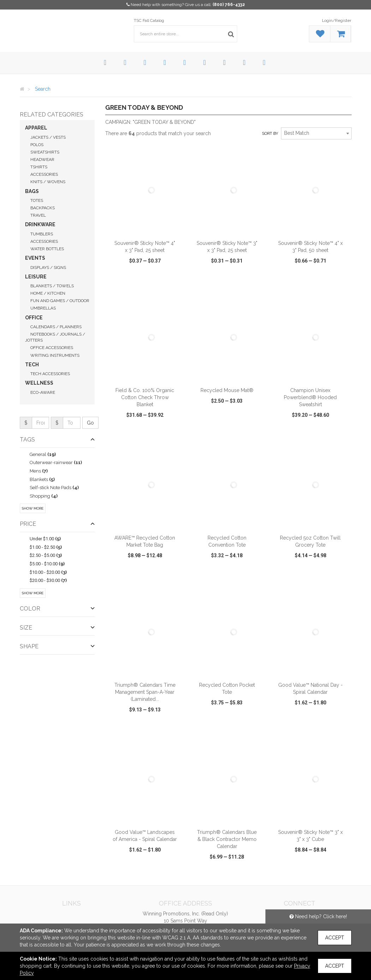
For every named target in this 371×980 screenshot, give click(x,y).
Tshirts (39, 167)
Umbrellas (43, 308)
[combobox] (316, 133)
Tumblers (42, 234)
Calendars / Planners (56, 327)
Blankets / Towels (52, 286)
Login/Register (337, 20)
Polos (37, 145)
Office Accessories (52, 348)
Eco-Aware (43, 392)
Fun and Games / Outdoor (60, 301)
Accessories (44, 174)
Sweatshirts (45, 152)
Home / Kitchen (48, 293)
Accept (335, 938)
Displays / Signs (48, 267)
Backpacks (43, 208)
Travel (38, 215)
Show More (33, 508)
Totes (37, 200)
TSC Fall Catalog (149, 20)
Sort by (270, 134)
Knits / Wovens (48, 182)
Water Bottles (47, 249)
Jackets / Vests (48, 137)
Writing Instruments (55, 355)
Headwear (42, 160)
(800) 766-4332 (229, 5)
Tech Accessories (50, 374)
